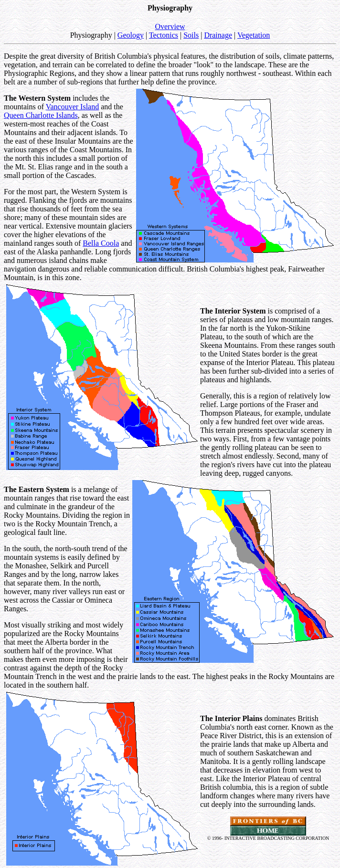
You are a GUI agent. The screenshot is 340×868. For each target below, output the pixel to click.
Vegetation (254, 35)
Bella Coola (101, 243)
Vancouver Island (73, 107)
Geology (131, 35)
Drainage (218, 35)
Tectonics (164, 35)
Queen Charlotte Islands (41, 115)
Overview (170, 26)
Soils (191, 35)
